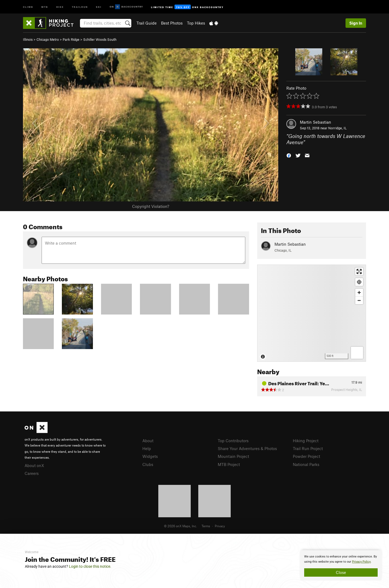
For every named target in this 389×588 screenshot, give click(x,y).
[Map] (312, 313)
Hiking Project (306, 441)
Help (147, 448)
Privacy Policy (361, 562)
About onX (34, 465)
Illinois (28, 39)
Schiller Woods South (100, 39)
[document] (341, 565)
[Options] (357, 353)
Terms (206, 526)
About (148, 441)
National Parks (306, 464)
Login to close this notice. (90, 566)
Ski (99, 7)
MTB (45, 7)
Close (341, 572)
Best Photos (172, 23)
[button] (289, 155)
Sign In (356, 23)
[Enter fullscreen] (359, 271)
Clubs (148, 464)
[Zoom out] (359, 300)
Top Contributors (233, 441)
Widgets (150, 456)
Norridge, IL (337, 128)
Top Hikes (196, 23)
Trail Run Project (308, 448)
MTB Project (229, 464)
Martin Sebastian (316, 122)
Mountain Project (233, 456)
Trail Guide (147, 23)
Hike (60, 7)
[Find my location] (359, 282)
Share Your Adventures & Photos (247, 448)
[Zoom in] (359, 293)
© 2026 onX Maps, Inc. (180, 526)
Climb (28, 7)
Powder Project (306, 456)
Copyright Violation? (151, 206)
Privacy (220, 526)
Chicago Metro (48, 39)
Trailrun (80, 7)
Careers (32, 473)
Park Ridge (71, 39)
